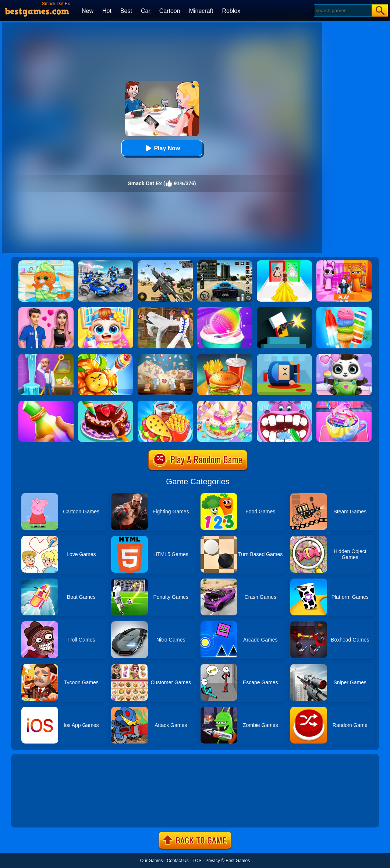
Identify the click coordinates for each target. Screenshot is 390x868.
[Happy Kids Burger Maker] (225, 356)
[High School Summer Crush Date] (46, 310)
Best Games (238, 861)
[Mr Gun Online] (284, 310)
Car (146, 11)
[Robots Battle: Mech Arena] (106, 263)
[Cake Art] (225, 403)
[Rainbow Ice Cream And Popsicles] (344, 310)
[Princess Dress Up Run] (284, 263)
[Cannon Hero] (284, 356)
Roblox (231, 11)
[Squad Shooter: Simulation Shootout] (165, 263)
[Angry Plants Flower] (106, 356)
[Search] (342, 10)
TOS (197, 861)
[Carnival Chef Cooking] (165, 403)
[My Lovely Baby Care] (106, 310)
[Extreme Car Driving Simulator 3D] (225, 263)
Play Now (162, 148)
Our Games (152, 861)
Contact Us (178, 861)
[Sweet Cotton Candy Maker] (225, 310)
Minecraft (201, 11)
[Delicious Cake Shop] (106, 403)
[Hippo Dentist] (284, 403)
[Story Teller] (165, 356)
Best (126, 11)
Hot (107, 11)
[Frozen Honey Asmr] (46, 403)
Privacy (212, 861)
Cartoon (170, 11)
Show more (36, 813)
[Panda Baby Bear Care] (344, 356)
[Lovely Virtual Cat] (46, 263)
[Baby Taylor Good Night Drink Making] (344, 403)
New (88, 11)
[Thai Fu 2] (165, 310)
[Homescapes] (46, 356)
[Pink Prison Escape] (344, 263)
